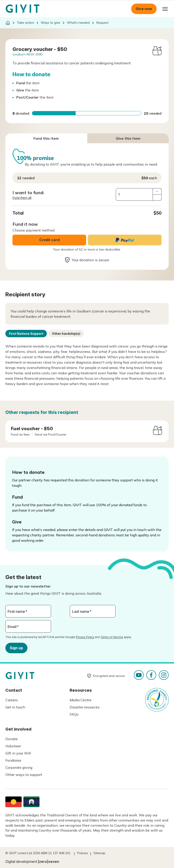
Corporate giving (19, 767)
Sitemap (99, 853)
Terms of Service (112, 637)
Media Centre (81, 700)
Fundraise (13, 760)
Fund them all (22, 198)
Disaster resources (85, 707)
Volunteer (13, 746)
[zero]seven (49, 862)
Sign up (16, 648)
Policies (83, 853)
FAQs (74, 714)
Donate (11, 739)
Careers (12, 700)
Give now (144, 9)
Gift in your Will (18, 753)
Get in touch (15, 707)
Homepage (23, 9)
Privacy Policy (85, 637)
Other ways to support (24, 775)
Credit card (49, 240)
